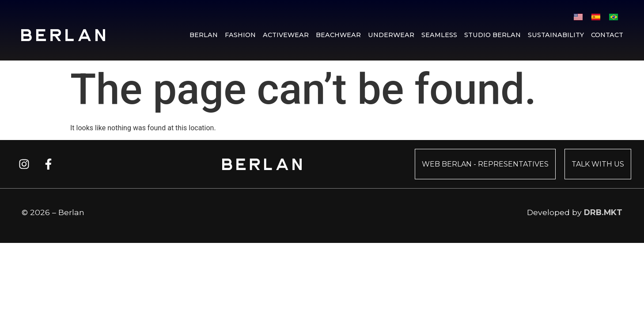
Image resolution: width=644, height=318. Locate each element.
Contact (607, 35)
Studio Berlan (492, 35)
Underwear (391, 35)
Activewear (286, 35)
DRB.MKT (603, 212)
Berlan (204, 35)
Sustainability (556, 35)
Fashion (240, 35)
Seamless (439, 35)
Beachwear (338, 35)
